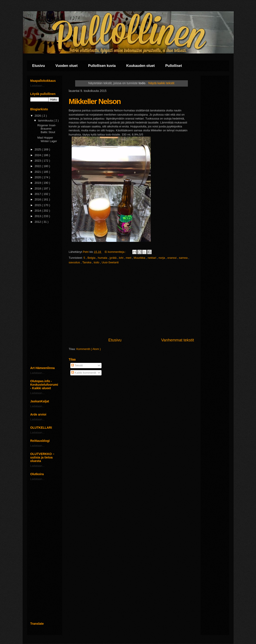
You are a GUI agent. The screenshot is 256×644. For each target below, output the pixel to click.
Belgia (92, 258)
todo (97, 262)
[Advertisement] (131, 301)
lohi (122, 258)
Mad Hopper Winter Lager (47, 139)
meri (129, 258)
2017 (38, 194)
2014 (38, 211)
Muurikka (140, 258)
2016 (38, 199)
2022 (38, 166)
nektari (152, 258)
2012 (38, 222)
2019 (38, 183)
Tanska (87, 262)
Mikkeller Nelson (95, 101)
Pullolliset (174, 66)
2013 (38, 216)
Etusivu (39, 66)
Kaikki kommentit (84, 373)
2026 (38, 116)
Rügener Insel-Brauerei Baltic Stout (47, 129)
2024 (38, 155)
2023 (38, 161)
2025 (38, 149)
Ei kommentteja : (116, 252)
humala (103, 258)
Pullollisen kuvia (102, 66)
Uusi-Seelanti (110, 262)
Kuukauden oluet (140, 66)
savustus (75, 262)
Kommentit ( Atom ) (88, 349)
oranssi (172, 258)
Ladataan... (37, 86)
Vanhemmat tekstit (177, 340)
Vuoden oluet (66, 66)
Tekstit (77, 365)
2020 (38, 177)
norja (162, 258)
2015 (38, 205)
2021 (38, 172)
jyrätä (113, 258)
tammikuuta (46, 120)
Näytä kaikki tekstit (161, 83)
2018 (38, 188)
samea (184, 258)
